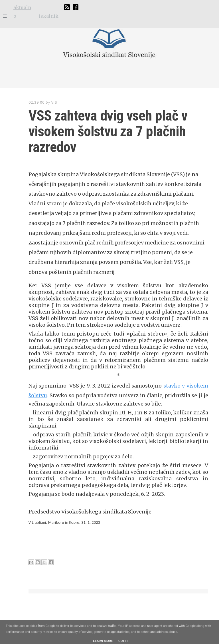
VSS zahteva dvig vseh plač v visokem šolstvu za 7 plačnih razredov (108, 131)
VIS (54, 102)
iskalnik (49, 16)
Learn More (103, 641)
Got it (123, 641)
